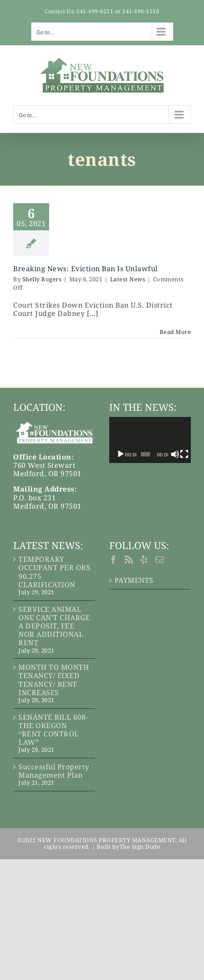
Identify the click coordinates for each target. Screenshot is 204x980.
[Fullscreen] (188, 454)
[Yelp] (144, 559)
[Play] (121, 454)
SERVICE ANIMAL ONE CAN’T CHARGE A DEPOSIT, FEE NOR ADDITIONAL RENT (54, 626)
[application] (152, 440)
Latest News (128, 279)
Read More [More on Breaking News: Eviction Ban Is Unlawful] (175, 332)
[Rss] (129, 559)
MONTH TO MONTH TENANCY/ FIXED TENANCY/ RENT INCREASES (54, 680)
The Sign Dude (140, 847)
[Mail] (160, 559)
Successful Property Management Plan (54, 771)
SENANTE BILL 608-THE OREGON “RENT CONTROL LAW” (53, 730)
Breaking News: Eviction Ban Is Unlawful (86, 269)
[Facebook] (114, 559)
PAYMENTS (134, 580)
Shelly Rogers (42, 279)
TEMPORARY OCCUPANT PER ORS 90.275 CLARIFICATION (54, 572)
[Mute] (178, 454)
